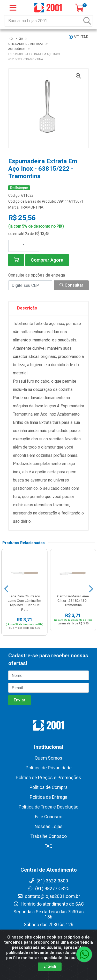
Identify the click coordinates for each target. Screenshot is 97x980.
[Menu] (13, 8)
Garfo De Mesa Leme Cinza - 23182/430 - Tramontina (73, 600)
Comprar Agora (47, 260)
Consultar (71, 285)
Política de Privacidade (49, 768)
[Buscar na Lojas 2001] (43, 21)
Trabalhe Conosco (49, 836)
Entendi (50, 966)
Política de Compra (48, 787)
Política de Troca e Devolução (48, 807)
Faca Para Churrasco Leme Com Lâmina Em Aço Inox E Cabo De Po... (24, 603)
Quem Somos (48, 758)
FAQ (48, 846)
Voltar (79, 37)
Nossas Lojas (49, 827)
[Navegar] (6, 589)
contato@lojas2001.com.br (49, 896)
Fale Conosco (49, 817)
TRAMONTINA (32, 207)
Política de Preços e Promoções (48, 778)
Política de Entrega (48, 797)
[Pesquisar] (87, 21)
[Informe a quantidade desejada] (24, 246)
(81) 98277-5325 (48, 889)
